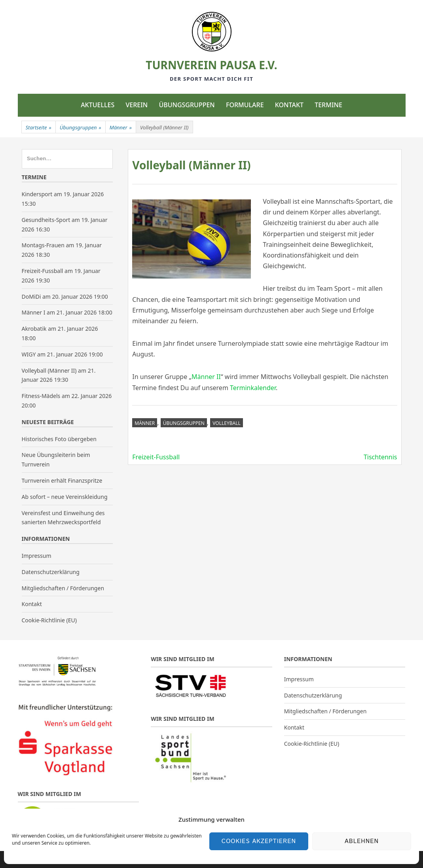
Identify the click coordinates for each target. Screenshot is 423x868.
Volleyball (227, 423)
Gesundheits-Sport (46, 220)
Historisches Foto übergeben (59, 439)
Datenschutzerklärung (51, 572)
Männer (121, 127)
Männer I (34, 312)
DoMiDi (31, 297)
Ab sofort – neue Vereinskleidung (65, 497)
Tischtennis (380, 457)
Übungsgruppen (187, 105)
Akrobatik (34, 329)
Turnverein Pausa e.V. (211, 65)
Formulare (245, 105)
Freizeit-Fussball (156, 457)
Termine (328, 105)
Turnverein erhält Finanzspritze (62, 480)
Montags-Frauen (43, 245)
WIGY (29, 354)
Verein (137, 105)
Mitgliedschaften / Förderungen (63, 588)
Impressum (37, 556)
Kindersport (37, 194)
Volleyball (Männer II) (49, 371)
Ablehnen (362, 841)
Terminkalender (253, 388)
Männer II (206, 377)
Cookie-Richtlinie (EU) (49, 620)
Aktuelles (98, 105)
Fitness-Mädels (41, 396)
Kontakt (289, 105)
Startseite (39, 127)
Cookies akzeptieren (259, 841)
